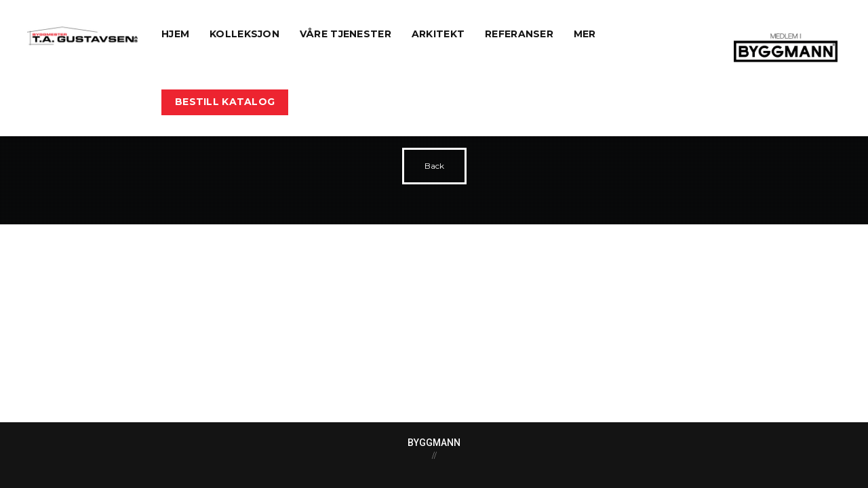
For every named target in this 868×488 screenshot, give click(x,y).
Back (434, 166)
